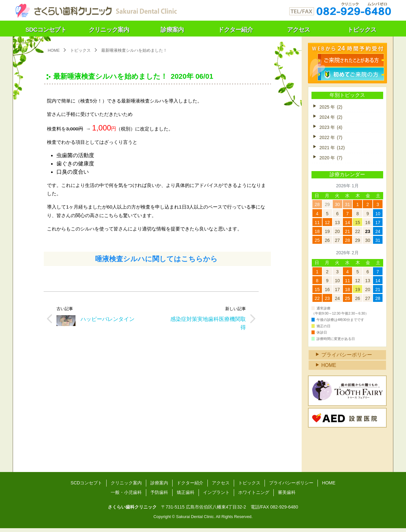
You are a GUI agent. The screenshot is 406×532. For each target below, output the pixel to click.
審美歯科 (287, 496)
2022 (331, 138)
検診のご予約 (351, 59)
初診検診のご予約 (351, 73)
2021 (332, 149)
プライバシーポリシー (347, 358)
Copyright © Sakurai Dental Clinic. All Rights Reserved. (203, 521)
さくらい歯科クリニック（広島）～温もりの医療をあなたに (95, 10)
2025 (331, 107)
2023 (331, 128)
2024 (331, 118)
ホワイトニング (254, 496)
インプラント (216, 496)
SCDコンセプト (86, 487)
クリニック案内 (126, 487)
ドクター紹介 (190, 487)
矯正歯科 (186, 496)
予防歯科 (159, 496)
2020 (331, 159)
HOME (329, 369)
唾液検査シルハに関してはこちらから (157, 262)
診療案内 (159, 487)
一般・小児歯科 (126, 496)
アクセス (221, 487)
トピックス (81, 51)
